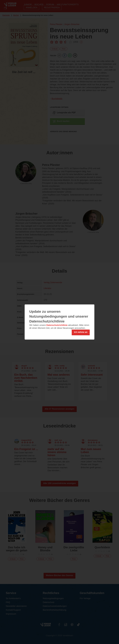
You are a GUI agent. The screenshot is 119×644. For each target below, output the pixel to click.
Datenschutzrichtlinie (57, 325)
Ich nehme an (81, 332)
